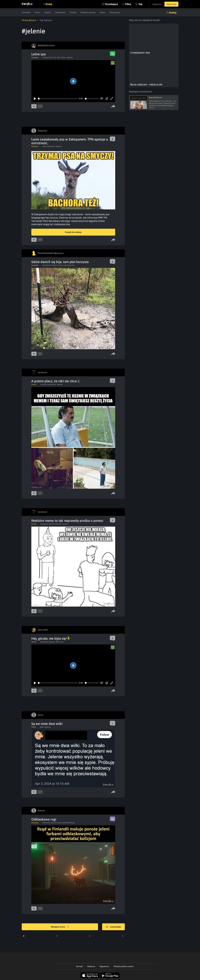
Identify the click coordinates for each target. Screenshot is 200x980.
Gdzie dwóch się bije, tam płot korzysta (60, 262)
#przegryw (44, 524)
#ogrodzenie (47, 265)
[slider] (58, 99)
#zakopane (51, 146)
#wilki (42, 727)
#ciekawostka (48, 57)
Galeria (48, 12)
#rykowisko (60, 642)
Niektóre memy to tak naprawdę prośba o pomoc (67, 521)
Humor (37, 12)
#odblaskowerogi (68, 823)
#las (55, 57)
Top (140, 4)
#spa (59, 57)
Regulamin (104, 966)
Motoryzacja (115, 12)
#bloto (64, 57)
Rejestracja (171, 4)
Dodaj (49, 4)
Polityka (73, 12)
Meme (34, 727)
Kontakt (79, 966)
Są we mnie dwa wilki (47, 724)
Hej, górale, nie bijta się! (50, 638)
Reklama (91, 966)
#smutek (44, 384)
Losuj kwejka (113, 927)
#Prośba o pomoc (62, 524)
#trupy (61, 265)
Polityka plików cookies (124, 966)
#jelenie (70, 57)
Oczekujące (111, 4)
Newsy (102, 12)
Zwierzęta (26, 12)
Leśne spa (38, 54)
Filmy (128, 4)
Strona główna (29, 20)
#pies (44, 146)
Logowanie (157, 4)
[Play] (35, 99)
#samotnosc (52, 384)
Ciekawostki (60, 12)
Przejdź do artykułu (73, 232)
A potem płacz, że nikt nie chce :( (55, 381)
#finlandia (46, 823)
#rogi (59, 823)
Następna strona (60, 927)
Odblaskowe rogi (44, 819)
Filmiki (34, 642)
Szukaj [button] (173, 12)
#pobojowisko (70, 265)
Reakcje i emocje (88, 12)
